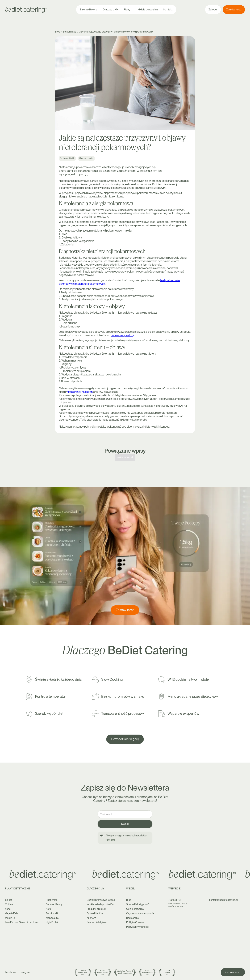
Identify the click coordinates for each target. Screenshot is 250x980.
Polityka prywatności (137, 927)
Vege (8, 909)
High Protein (53, 922)
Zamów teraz (234, 9)
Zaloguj (213, 9)
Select (9, 900)
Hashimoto (52, 900)
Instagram (25, 972)
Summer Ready (54, 904)
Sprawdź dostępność (138, 904)
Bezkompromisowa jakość (101, 900)
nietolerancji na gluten (80, 392)
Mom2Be (10, 918)
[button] (128, 9)
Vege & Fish (11, 913)
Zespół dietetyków (97, 922)
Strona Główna (89, 9)
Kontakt (168, 9)
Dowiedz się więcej (125, 739)
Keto (48, 909)
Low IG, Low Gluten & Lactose (21, 922)
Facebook (10, 972)
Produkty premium (96, 909)
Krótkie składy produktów (100, 904)
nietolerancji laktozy (122, 335)
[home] (26, 10)
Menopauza (52, 918)
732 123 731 (175, 900)
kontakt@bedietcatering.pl (223, 900)
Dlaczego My (111, 9)
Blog (129, 900)
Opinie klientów (95, 913)
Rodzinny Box (53, 913)
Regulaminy (133, 918)
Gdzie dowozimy (148, 9)
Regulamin (111, 840)
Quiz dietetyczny (135, 909)
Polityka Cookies (135, 922)
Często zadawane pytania (140, 913)
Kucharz (91, 918)
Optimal (9, 904)
